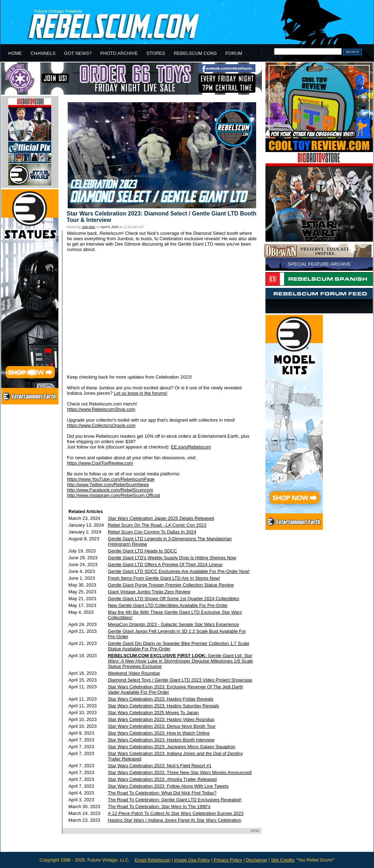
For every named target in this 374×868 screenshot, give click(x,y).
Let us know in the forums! (141, 393)
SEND (255, 831)
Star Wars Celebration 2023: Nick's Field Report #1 (160, 766)
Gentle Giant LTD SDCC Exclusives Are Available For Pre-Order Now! (179, 571)
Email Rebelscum (153, 860)
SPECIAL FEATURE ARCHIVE (319, 264)
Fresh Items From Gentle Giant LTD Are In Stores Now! (164, 578)
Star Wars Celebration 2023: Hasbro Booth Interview (161, 740)
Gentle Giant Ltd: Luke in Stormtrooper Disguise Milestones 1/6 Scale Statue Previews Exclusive (180, 661)
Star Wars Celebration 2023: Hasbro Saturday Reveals (163, 706)
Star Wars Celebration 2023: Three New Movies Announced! (180, 772)
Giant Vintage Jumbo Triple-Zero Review (149, 592)
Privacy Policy (228, 860)
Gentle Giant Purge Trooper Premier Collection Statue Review (171, 585)
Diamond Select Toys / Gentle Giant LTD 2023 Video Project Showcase (180, 680)
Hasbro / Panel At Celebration (174, 820)
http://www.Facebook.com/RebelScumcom (110, 490)
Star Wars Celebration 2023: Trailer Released (162, 779)
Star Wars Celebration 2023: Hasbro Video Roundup (161, 719)
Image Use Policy (192, 860)
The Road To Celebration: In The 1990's (159, 807)
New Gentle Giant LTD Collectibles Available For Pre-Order (168, 605)
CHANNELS (43, 53)
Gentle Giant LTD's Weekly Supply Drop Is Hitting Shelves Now (172, 558)
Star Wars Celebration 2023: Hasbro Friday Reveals (161, 699)
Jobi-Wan (88, 227)
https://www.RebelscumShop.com (101, 409)
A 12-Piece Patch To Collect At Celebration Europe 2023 (176, 813)
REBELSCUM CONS (195, 53)
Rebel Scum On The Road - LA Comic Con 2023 (157, 525)
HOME (15, 53)
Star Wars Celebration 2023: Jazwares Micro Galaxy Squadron (172, 747)
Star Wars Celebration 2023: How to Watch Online (159, 733)
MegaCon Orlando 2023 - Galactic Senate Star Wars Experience (173, 624)
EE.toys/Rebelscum (191, 447)
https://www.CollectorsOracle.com (101, 425)
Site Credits (283, 860)
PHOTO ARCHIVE (119, 53)
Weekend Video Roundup (134, 673)
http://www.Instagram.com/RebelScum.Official (113, 495)
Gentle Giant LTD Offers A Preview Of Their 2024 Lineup (165, 565)
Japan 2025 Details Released (161, 518)
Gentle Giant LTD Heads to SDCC (142, 551)
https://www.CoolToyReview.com (100, 463)
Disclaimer (256, 860)
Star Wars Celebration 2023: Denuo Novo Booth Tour (162, 726)
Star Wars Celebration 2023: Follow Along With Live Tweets (168, 786)
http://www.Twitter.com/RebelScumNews (108, 485)
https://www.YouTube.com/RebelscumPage (111, 479)
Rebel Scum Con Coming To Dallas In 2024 (152, 532)
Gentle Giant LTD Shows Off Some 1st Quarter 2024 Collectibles (174, 599)
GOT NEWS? (78, 53)
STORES (156, 53)
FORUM (234, 53)
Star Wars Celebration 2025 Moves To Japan (153, 713)
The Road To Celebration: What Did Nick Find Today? (162, 793)
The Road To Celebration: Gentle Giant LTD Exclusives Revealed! (175, 800)
